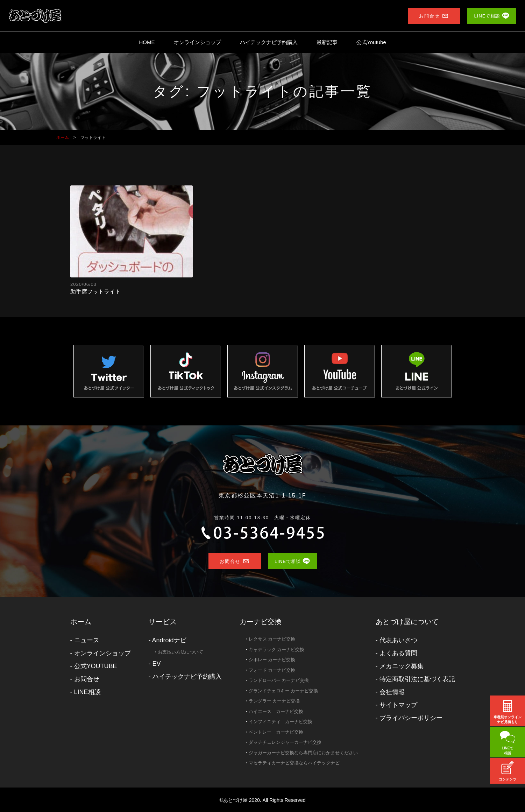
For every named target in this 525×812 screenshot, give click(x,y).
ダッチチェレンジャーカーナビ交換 (285, 742)
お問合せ (87, 679)
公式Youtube (371, 42)
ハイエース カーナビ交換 (276, 711)
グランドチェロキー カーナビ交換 (283, 691)
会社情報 (392, 692)
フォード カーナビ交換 (272, 670)
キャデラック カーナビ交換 (277, 649)
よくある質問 (398, 653)
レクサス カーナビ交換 (272, 639)
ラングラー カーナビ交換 (274, 701)
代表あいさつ (398, 640)
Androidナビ (169, 640)
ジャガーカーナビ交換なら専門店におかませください (303, 753)
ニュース (87, 640)
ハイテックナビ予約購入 (269, 42)
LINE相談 (87, 692)
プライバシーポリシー (411, 718)
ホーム (81, 622)
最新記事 (327, 42)
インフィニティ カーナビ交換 (281, 722)
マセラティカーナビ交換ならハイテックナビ (294, 763)
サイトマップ (398, 705)
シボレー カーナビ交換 (272, 660)
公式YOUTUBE (96, 666)
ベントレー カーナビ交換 (276, 732)
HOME (147, 42)
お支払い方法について (180, 652)
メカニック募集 (402, 666)
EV (157, 664)
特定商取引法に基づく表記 (417, 679)
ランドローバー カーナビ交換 (279, 680)
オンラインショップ (197, 42)
